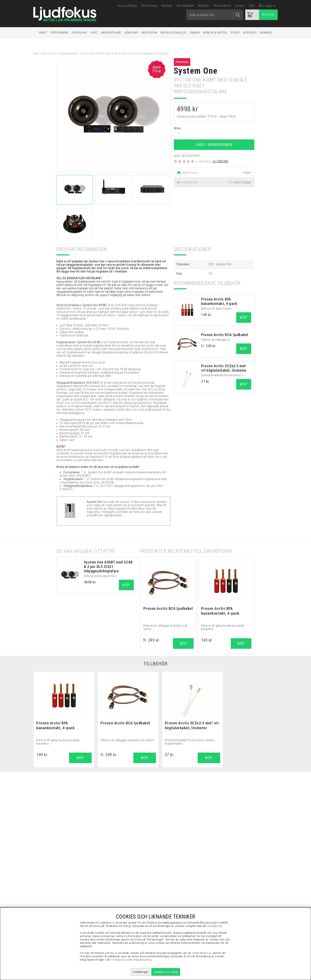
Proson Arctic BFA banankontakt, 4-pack (219, 301)
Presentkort (222, 6)
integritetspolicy (202, 953)
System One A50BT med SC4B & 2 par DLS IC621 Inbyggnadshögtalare (108, 567)
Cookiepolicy (119, 960)
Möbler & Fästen (215, 33)
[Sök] (215, 15)
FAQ (252, 6)
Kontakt (167, 6)
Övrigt (235, 33)
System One (196, 71)
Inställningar (141, 972)
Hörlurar (131, 33)
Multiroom (149, 33)
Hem (36, 53)
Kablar (195, 33)
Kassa (268, 15)
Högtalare (80, 33)
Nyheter (204, 6)
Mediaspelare (111, 33)
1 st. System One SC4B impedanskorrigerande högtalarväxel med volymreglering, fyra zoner (113, 481)
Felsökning (149, 6)
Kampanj (266, 33)
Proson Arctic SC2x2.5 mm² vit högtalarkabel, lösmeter (224, 368)
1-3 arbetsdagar (240, 182)
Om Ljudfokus (127, 6)
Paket (43, 33)
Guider (240, 6)
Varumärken (185, 6)
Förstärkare (59, 33)
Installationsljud (174, 33)
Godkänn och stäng (166, 972)
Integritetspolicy (142, 960)
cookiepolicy (215, 926)
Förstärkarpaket (67, 53)
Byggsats (250, 33)
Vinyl (94, 33)
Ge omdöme (221, 161)
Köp (244, 349)
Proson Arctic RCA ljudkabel (225, 335)
